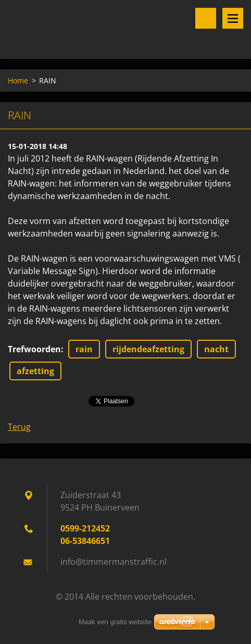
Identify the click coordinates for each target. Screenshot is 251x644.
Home (18, 80)
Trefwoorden (34, 349)
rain (84, 349)
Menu (233, 18)
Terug (19, 427)
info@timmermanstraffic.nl (114, 562)
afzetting (35, 371)
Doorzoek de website (206, 18)
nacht (216, 349)
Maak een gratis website (115, 622)
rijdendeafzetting (148, 349)
